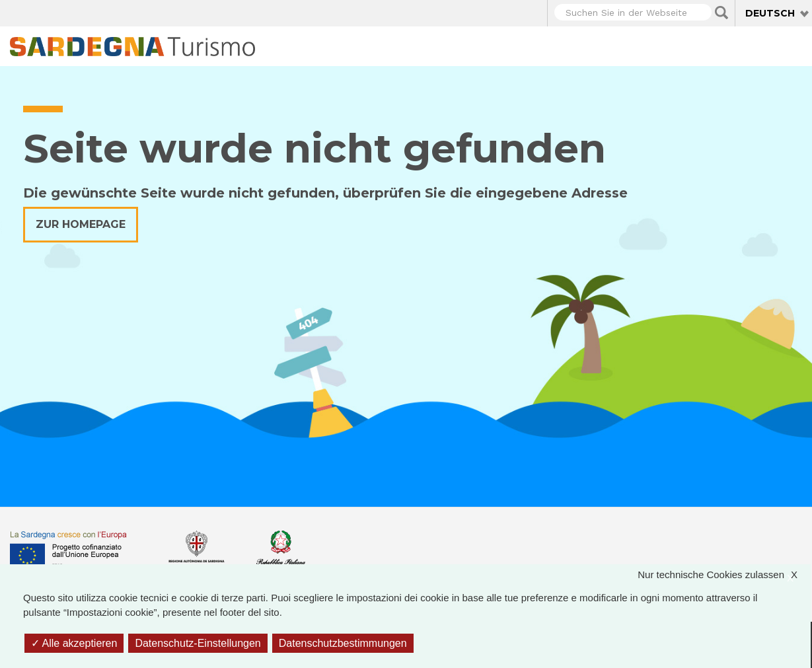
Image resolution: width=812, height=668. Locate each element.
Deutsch (770, 13)
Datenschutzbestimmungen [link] (343, 643)
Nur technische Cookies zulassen (724, 575)
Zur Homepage (81, 224)
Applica (721, 13)
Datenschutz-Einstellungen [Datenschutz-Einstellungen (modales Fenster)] (198, 643)
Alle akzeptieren (74, 643)
